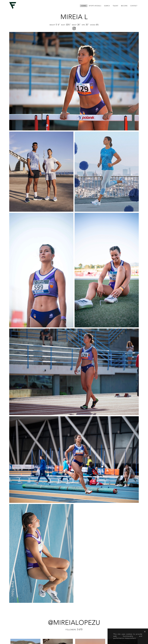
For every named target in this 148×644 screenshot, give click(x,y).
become (124, 6)
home (84, 6)
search (107, 6)
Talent (116, 6)
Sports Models (95, 6)
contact (134, 6)
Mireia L (74, 17)
